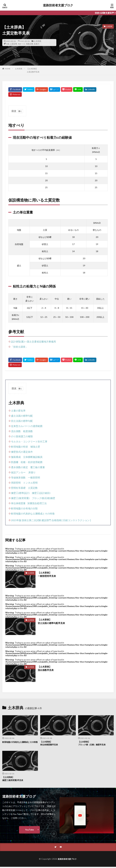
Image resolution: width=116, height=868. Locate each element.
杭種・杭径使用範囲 (32, 462)
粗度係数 (28, 431)
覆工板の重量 (38, 467)
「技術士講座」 (19, 347)
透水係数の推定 (19, 467)
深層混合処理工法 (37, 503)
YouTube (29, 831)
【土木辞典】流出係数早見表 (46, 669)
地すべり (22, 44)
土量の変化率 (18, 411)
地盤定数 (30, 44)
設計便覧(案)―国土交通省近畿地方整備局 (33, 341)
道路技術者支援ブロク (58, 5)
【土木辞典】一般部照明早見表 (47, 575)
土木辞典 (37, 41)
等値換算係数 (18, 477)
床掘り (32, 472)
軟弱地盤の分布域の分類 (24, 508)
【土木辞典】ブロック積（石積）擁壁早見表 (93, 744)
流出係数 (16, 431)
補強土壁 (35, 447)
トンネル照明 (30, 483)
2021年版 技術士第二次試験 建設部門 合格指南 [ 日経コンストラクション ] (51, 520)
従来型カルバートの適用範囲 (27, 426)
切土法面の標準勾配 (22, 421)
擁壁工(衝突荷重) (20, 498)
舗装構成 (16, 457)
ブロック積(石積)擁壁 (43, 498)
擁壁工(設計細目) (41, 493)
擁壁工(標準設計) (20, 493)
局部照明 (16, 483)
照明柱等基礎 (18, 488)
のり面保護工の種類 (22, 436)
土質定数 (14, 44)
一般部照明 (34, 477)
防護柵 (15, 462)
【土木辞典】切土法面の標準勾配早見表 (52, 621)
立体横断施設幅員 (33, 457)
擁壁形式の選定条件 (22, 452)
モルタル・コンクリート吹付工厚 (29, 441)
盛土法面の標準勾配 (22, 416)
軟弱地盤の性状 (19, 447)
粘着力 (37, 44)
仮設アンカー (18, 472)
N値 (8, 44)
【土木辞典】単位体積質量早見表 (50, 744)
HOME (8, 69)
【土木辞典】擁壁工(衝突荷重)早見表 (14, 779)
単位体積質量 (18, 503)
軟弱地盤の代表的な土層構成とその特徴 (33, 513)
